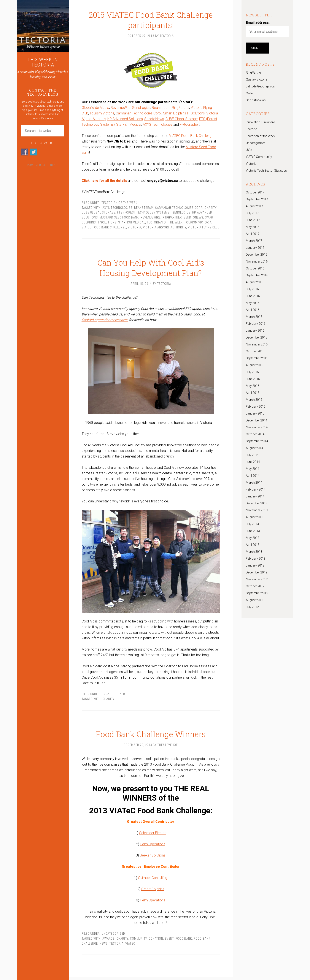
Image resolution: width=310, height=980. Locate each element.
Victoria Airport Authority (165, 228)
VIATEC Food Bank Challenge (191, 137)
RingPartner (181, 109)
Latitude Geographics (260, 86)
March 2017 (254, 241)
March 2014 (254, 483)
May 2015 (253, 386)
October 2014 (255, 434)
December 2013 (257, 503)
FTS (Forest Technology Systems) (144, 214)
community (138, 942)
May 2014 (253, 469)
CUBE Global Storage (182, 120)
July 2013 (252, 524)
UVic (249, 150)
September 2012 (257, 593)
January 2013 (255, 565)
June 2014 (253, 462)
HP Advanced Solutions (125, 120)
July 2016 (252, 289)
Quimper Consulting (153, 881)
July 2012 (252, 607)
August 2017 (254, 206)
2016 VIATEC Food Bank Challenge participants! (151, 16)
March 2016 (254, 317)
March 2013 (254, 552)
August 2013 (254, 517)
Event (169, 942)
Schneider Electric (153, 836)
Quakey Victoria (257, 79)
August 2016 (254, 282)
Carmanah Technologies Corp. (139, 114)
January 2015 (255, 413)
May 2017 (253, 227)
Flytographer (189, 126)
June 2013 (253, 531)
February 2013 (256, 559)
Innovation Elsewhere (260, 122)
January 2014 (255, 496)
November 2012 (257, 579)
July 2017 (252, 213)
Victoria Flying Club (204, 228)
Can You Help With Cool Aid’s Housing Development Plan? (151, 264)
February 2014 (256, 489)
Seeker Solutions (153, 859)
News (104, 947)
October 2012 (255, 586)
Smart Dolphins (153, 892)
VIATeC (130, 947)
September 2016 (257, 275)
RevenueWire (121, 109)
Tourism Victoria (102, 114)
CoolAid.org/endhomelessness (105, 322)
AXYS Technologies (158, 126)
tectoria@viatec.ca (43, 119)
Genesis (52, 165)
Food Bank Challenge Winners (151, 732)
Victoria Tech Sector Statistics (266, 171)
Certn (249, 93)
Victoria (135, 228)
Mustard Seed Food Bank (119, 218)
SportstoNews (256, 100)
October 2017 (255, 192)
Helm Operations (153, 847)
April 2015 (253, 393)
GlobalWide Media (95, 109)
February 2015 (256, 407)
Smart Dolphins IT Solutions (184, 114)
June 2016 (253, 296)
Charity (211, 209)
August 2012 (254, 600)
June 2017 (253, 220)
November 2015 (257, 344)
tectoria (117, 947)
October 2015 (255, 351)
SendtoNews (154, 120)
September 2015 (257, 358)
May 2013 (253, 538)
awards (109, 942)
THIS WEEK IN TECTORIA (43, 62)
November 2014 (257, 427)
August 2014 (254, 448)
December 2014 (257, 420)
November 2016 (257, 261)
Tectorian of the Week (119, 204)
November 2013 (257, 510)
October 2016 (255, 268)
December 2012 (257, 572)
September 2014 (257, 441)
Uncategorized (113, 696)
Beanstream (161, 109)
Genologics (181, 214)
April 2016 (253, 310)
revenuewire (151, 218)
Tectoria (251, 129)
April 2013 (253, 545)
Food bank (184, 942)
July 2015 (252, 372)
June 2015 (253, 379)
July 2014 (252, 455)
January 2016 (255, 331)
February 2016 (256, 324)
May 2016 (253, 303)
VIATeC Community (259, 157)
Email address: (258, 23)
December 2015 (257, 337)
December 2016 (257, 255)
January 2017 (255, 248)
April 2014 (253, 476)
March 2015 (254, 400)
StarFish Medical (129, 126)
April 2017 (253, 234)
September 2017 (257, 199)
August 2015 (254, 365)
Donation (156, 942)
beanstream (144, 209)
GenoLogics (141, 109)
